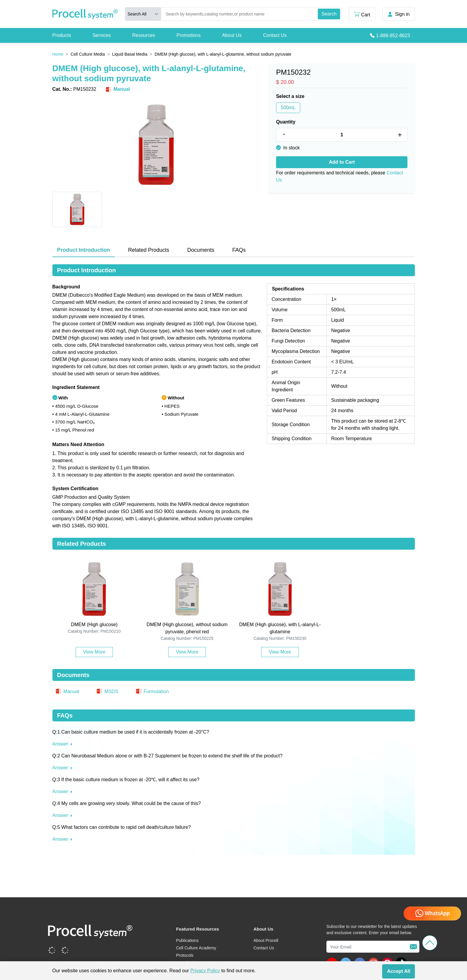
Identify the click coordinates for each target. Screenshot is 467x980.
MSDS (107, 691)
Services (102, 35)
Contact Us (275, 35)
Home (58, 54)
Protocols (185, 955)
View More (94, 652)
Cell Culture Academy (196, 948)
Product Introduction (84, 250)
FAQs (239, 250)
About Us (232, 35)
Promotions (188, 35)
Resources (144, 35)
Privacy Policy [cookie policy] (205, 971)
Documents (201, 250)
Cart (362, 14)
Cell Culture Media (88, 54)
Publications (187, 940)
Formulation (152, 691)
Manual (117, 89)
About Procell (266, 940)
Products (62, 35)
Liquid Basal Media (130, 54)
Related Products (149, 250)
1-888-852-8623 (393, 36)
